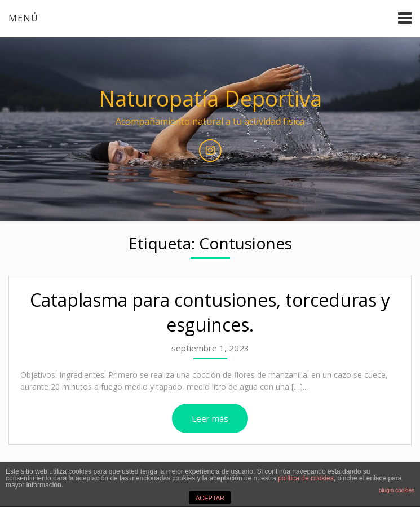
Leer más (210, 418)
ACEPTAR (210, 498)
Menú (23, 18)
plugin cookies (397, 490)
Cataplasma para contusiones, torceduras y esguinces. (210, 312)
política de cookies (306, 478)
